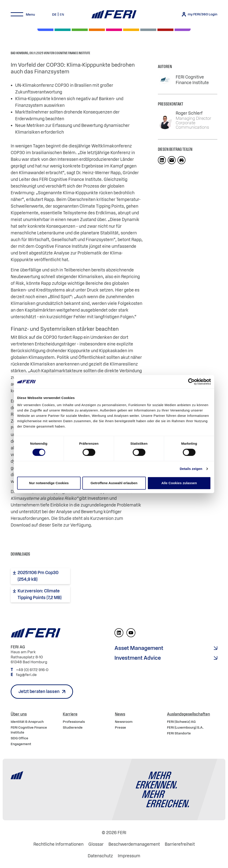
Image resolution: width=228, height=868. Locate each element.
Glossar (96, 844)
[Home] (114, 14)
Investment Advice (138, 658)
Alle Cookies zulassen (179, 483)
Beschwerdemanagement (134, 844)
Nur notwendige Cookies (49, 483)
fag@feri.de (26, 675)
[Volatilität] (97, 30)
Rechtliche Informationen (58, 844)
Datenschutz (100, 856)
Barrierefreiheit (180, 844)
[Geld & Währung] (148, 30)
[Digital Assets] (114, 30)
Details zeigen (191, 469)
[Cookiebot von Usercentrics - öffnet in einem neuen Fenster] (191, 382)
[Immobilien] (183, 30)
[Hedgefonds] (131, 30)
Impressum (129, 856)
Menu (30, 14)
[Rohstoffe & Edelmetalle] (165, 30)
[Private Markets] (63, 30)
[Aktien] (45, 30)
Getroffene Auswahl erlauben (114, 483)
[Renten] (80, 30)
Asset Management (139, 648)
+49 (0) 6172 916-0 (33, 670)
